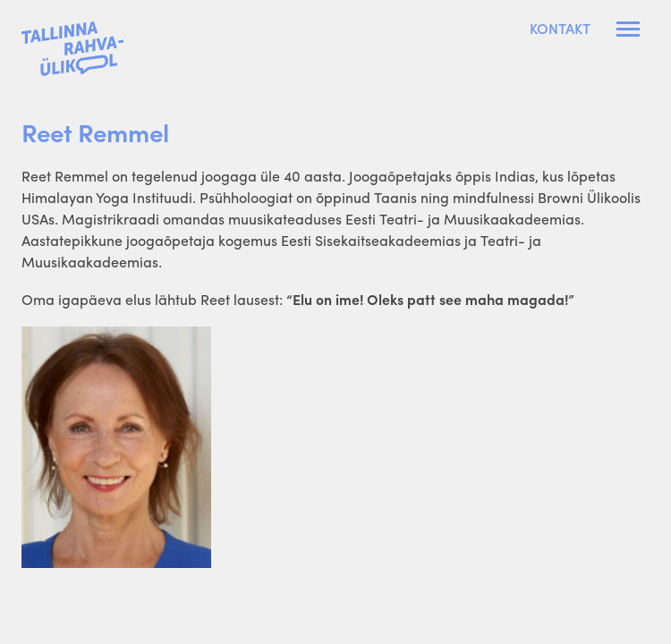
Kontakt (560, 29)
